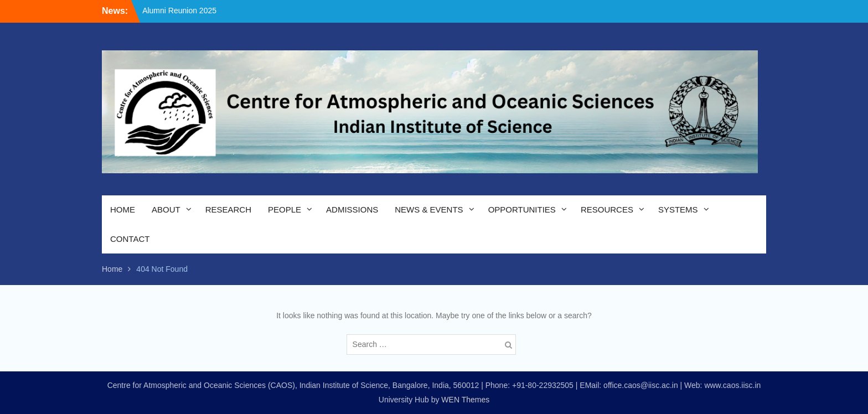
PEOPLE (285, 209)
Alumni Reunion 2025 (179, 11)
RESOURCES (607, 209)
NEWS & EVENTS (429, 209)
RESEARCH (228, 209)
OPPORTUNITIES (522, 209)
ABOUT (166, 209)
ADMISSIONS (352, 209)
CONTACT (130, 239)
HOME (123, 209)
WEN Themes (465, 400)
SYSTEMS (678, 209)
